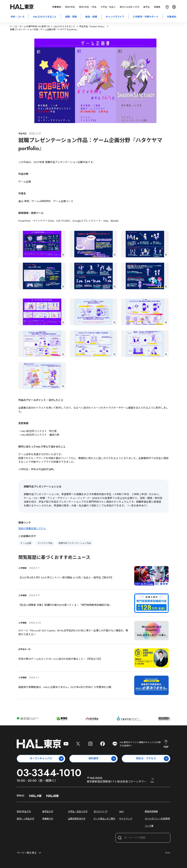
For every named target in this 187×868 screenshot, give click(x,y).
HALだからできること (45, 17)
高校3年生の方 (24, 811)
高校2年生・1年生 (88, 7)
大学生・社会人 (108, 7)
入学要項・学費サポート (146, 17)
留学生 (147, 7)
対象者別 (172, 17)
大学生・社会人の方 (78, 811)
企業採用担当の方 (77, 819)
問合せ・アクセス (152, 759)
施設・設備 (91, 17)
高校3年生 (70, 7)
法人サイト (101, 812)
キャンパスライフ (115, 17)
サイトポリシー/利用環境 (157, 819)
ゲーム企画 (26, 543)
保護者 (157, 7)
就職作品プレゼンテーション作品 (75, 543)
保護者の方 (48, 819)
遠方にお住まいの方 (129, 7)
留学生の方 (48, 811)
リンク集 (149, 826)
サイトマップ (126, 819)
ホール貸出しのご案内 (104, 819)
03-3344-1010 (49, 773)
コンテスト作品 (45, 543)
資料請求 (102, 759)
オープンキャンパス (47, 759)
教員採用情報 (151, 811)
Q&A (121, 811)
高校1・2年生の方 (25, 819)
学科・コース (18, 17)
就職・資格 (71, 17)
